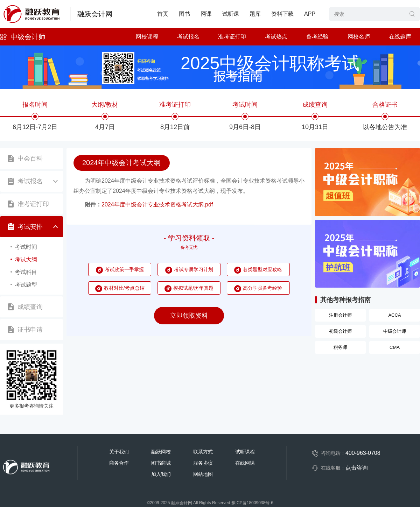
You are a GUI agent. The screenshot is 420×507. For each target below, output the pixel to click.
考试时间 (26, 247)
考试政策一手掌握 (124, 269)
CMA (395, 347)
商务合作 (119, 463)
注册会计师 (340, 315)
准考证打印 (232, 37)
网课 (206, 14)
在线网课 (245, 463)
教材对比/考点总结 (124, 288)
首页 (163, 14)
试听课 (231, 14)
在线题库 (400, 37)
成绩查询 (30, 307)
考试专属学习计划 (194, 269)
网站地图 (203, 474)
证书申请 (30, 330)
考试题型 (26, 285)
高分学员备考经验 (262, 288)
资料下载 (282, 14)
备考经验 (317, 37)
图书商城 (161, 463)
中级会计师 (28, 37)
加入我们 (161, 474)
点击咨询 (357, 468)
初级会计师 (340, 331)
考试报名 (188, 37)
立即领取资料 (189, 316)
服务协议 (203, 463)
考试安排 (30, 227)
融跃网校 (161, 452)
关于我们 (119, 452)
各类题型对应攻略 (262, 269)
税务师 (340, 347)
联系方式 (203, 452)
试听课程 (245, 452)
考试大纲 (26, 259)
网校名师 (359, 37)
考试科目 (26, 272)
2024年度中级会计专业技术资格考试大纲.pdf (157, 205)
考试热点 (276, 37)
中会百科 (30, 159)
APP (310, 14)
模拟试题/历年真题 (194, 288)
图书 (184, 14)
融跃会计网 (95, 14)
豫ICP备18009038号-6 (252, 503)
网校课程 (147, 37)
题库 (255, 14)
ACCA (394, 315)
